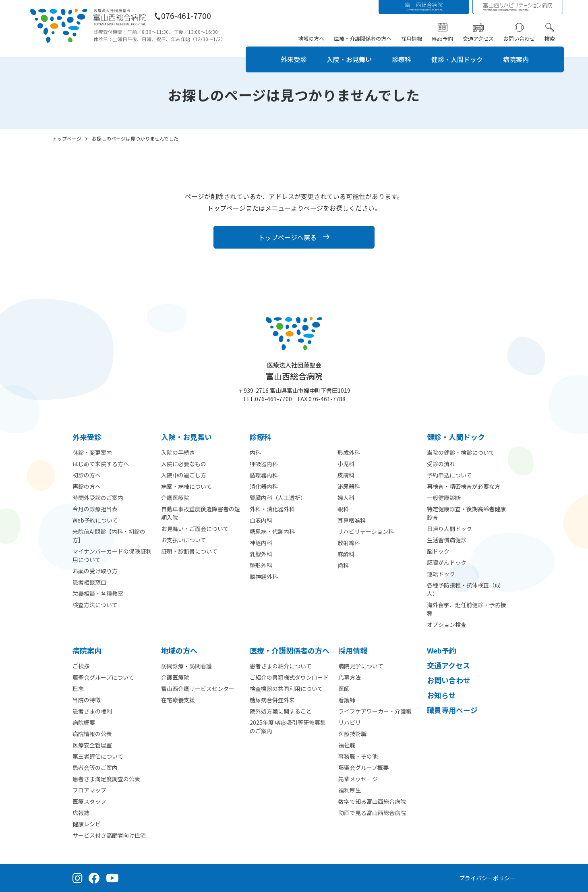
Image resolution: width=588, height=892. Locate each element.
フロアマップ (89, 790)
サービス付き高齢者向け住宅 (109, 835)
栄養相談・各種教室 (98, 593)
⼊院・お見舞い (186, 437)
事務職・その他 (358, 756)
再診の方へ (87, 486)
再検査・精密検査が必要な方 (464, 486)
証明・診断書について (189, 551)
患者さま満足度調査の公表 (106, 779)
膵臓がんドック (447, 562)
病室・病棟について (186, 486)
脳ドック (438, 551)
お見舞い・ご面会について (195, 529)
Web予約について (95, 520)
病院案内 (516, 59)
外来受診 (294, 59)
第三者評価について (98, 756)
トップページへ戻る (288, 237)
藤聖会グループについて (103, 677)
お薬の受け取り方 (95, 571)
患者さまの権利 (92, 711)
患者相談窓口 (89, 582)
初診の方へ (87, 475)
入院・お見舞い (349, 59)
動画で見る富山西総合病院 (372, 813)
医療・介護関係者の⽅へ (290, 650)
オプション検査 (447, 624)
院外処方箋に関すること (281, 711)
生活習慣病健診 (447, 540)
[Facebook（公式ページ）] (94, 878)
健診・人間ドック (457, 59)
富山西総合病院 (294, 371)
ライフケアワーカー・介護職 (375, 711)
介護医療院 (175, 498)
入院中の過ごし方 (184, 475)
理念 (78, 689)
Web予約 (442, 38)
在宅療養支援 (178, 700)
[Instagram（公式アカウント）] (78, 878)
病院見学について (361, 666)
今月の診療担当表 (95, 509)
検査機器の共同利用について (286, 689)
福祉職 (347, 745)
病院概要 (84, 722)
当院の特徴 (87, 700)
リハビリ (350, 722)
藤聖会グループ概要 (363, 768)
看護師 (347, 700)
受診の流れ (441, 464)
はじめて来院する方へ (101, 464)
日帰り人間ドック (449, 529)
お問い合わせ (519, 38)
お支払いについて (184, 540)
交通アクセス (478, 38)
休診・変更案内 (92, 452)
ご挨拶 (81, 666)
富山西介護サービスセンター (198, 689)
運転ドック (441, 574)
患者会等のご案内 (95, 768)
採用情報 (412, 38)
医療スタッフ (89, 801)
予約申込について (449, 475)
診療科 (402, 59)
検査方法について (95, 605)
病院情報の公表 (92, 734)
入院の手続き (178, 452)
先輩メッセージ (358, 779)
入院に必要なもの (184, 464)
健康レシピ (87, 824)
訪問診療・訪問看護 (186, 666)
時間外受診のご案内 (98, 498)
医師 (344, 689)
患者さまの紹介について (281, 666)
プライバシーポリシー (487, 878)
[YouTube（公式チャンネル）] (112, 878)
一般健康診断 (444, 498)
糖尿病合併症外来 (272, 700)
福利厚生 (350, 790)
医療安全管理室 (92, 745)
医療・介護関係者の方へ (363, 38)
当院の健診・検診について (461, 452)
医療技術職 (352, 734)
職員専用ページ (452, 710)
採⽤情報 (353, 650)
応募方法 (350, 677)
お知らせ (441, 695)
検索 (550, 38)
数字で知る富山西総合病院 (372, 801)
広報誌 (81, 813)
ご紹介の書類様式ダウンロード (289, 677)
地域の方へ (311, 38)
